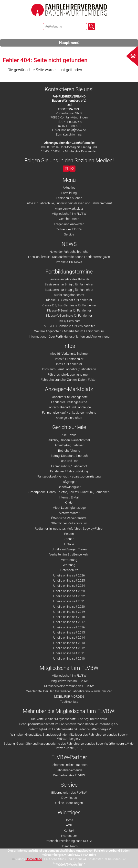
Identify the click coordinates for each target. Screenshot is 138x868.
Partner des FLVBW (69, 229)
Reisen (69, 534)
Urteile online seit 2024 (69, 586)
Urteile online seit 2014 (69, 638)
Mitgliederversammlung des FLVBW (69, 686)
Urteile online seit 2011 (69, 653)
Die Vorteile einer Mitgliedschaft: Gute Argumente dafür (69, 719)
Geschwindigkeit (69, 487)
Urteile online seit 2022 (69, 596)
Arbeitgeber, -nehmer (69, 445)
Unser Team (69, 846)
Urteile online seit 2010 (69, 658)
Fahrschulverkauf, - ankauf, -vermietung (69, 413)
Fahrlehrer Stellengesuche (69, 402)
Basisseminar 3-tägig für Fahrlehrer (69, 284)
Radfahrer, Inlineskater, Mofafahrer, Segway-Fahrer (69, 529)
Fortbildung (69, 193)
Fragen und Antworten (69, 224)
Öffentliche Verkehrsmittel (69, 518)
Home (69, 820)
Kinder (69, 502)
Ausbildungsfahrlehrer (69, 295)
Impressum (69, 836)
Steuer (69, 539)
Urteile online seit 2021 (69, 601)
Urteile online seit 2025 (69, 580)
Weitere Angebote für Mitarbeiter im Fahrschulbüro (69, 331)
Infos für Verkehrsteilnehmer (69, 354)
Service (69, 234)
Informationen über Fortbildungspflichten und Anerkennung (69, 336)
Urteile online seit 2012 (69, 648)
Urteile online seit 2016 (69, 627)
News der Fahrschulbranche (69, 252)
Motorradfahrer (69, 513)
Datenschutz (69, 570)
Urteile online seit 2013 (69, 643)
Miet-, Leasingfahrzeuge (69, 508)
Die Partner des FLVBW (69, 775)
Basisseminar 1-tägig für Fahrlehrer (69, 290)
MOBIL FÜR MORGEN (69, 697)
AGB (69, 825)
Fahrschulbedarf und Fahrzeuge (69, 407)
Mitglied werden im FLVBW (69, 681)
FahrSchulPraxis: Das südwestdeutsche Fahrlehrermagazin (69, 257)
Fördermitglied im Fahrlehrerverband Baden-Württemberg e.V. (69, 729)
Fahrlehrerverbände (69, 770)
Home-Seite (34, 859)
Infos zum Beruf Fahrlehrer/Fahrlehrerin (69, 369)
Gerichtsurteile (69, 219)
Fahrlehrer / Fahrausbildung (69, 471)
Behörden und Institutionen (69, 765)
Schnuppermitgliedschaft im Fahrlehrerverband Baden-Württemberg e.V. (69, 724)
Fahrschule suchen (69, 198)
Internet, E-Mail (69, 497)
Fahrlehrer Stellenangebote (69, 397)
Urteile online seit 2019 (69, 612)
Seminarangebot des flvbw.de (69, 279)
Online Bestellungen (69, 803)
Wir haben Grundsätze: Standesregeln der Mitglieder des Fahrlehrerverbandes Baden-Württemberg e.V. (69, 737)
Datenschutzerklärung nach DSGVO (69, 841)
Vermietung (69, 560)
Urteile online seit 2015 (69, 632)
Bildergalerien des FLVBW (69, 793)
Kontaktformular (73, 135)
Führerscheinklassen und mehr (69, 375)
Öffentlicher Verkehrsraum (69, 523)
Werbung (69, 565)
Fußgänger (69, 482)
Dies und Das (69, 461)
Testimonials (69, 702)
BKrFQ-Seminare (69, 321)
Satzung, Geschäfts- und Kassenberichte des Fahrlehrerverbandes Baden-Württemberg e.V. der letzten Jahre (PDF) (69, 746)
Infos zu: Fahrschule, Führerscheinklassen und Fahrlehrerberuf (69, 203)
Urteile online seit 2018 (69, 617)
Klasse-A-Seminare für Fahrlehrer (69, 316)
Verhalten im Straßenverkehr (69, 554)
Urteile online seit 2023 (69, 591)
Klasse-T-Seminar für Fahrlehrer (69, 310)
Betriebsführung (69, 451)
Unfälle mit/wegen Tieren (69, 549)
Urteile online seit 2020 (69, 607)
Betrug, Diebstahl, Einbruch (69, 456)
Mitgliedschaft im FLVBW (69, 214)
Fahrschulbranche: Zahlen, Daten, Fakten (69, 380)
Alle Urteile (69, 435)
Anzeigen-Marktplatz (69, 209)
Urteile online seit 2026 (69, 575)
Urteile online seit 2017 (69, 622)
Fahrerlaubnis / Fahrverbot (69, 466)
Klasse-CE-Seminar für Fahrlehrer (69, 300)
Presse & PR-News (69, 262)
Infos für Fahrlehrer (69, 364)
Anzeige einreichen (69, 418)
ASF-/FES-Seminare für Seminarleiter (69, 326)
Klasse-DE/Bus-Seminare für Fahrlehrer (69, 305)
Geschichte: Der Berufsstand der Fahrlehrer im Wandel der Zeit (69, 691)
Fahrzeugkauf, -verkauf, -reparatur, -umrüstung (69, 476)
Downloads (69, 798)
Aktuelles (69, 188)
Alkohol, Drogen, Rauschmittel (69, 440)
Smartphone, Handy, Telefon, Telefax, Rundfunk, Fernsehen (69, 492)
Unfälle (69, 544)
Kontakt (69, 831)
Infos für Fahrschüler (69, 359)
